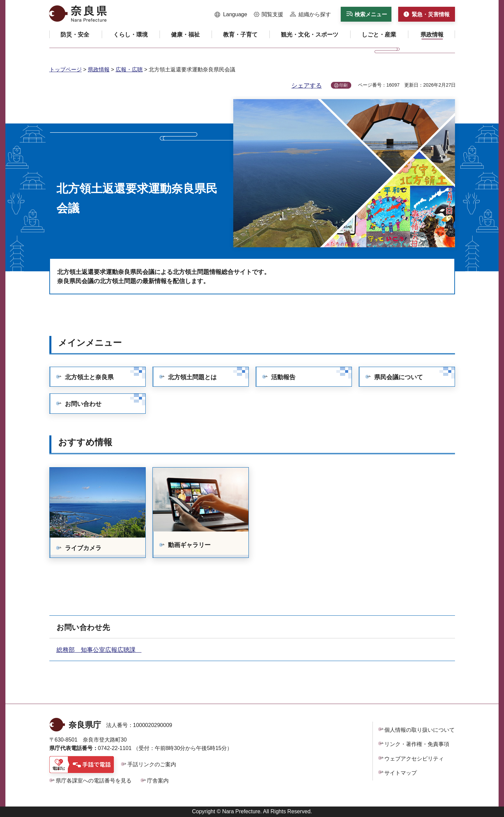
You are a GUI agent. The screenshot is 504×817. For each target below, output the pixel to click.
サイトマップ (401, 773)
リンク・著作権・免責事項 (417, 744)
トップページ (66, 70)
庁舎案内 (158, 781)
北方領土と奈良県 (89, 377)
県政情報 (99, 70)
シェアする (307, 86)
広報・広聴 (129, 70)
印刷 (343, 85)
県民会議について (399, 377)
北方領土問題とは (192, 377)
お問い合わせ (83, 404)
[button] (231, 15)
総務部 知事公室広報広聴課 (99, 650)
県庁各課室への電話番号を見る (94, 781)
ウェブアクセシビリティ (414, 759)
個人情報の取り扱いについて (419, 730)
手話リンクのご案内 (152, 764)
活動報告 (283, 377)
